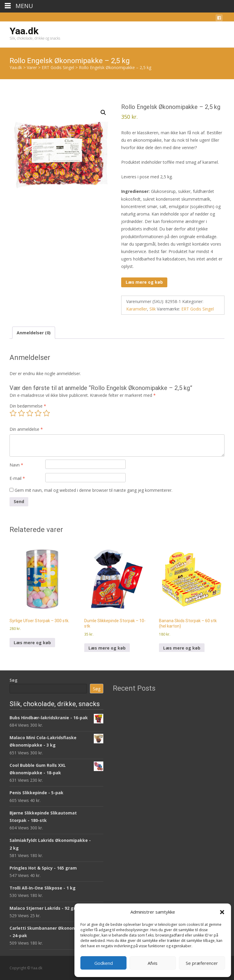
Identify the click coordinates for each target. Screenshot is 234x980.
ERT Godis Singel (198, 309)
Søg (14, 680)
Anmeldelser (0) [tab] (34, 333)
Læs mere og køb (144, 282)
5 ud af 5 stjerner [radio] (46, 413)
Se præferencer (202, 963)
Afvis (153, 963)
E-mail (17, 478)
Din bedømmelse (28, 406)
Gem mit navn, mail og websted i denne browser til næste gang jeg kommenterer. (93, 490)
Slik (153, 309)
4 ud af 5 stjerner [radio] (38, 413)
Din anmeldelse (26, 429)
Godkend (104, 963)
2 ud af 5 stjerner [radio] (21, 413)
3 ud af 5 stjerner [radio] (30, 413)
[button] (222, 912)
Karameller (137, 309)
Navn (16, 465)
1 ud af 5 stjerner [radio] (13, 413)
